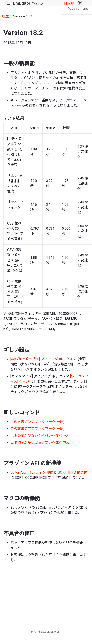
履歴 (5, 16)
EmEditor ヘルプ (28, 3)
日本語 (69, 4)
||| (8, 3)
